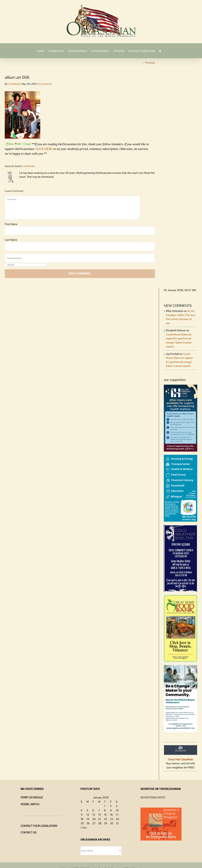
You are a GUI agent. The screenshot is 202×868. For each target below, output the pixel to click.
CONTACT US (28, 832)
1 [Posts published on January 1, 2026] (105, 806)
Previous (150, 63)
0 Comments (45, 84)
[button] (160, 51)
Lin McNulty (14, 84)
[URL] (26, 265)
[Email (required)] (80, 258)
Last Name (11, 240)
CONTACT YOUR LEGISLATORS (39, 826)
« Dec (84, 828)
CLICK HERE (44, 149)
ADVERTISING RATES (153, 797)
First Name (11, 224)
